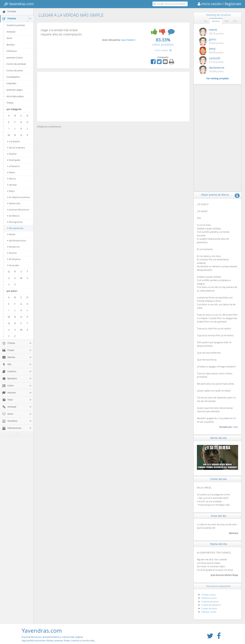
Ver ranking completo (218, 78)
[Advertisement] (113, 97)
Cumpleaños (13, 77)
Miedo (11, 234)
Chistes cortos (209, 595)
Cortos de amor (15, 70)
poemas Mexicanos (18, 210)
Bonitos (11, 45)
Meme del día (218, 438)
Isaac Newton (128, 40)
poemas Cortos (15, 58)
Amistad (11, 32)
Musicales (13, 265)
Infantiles (11, 83)
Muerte (12, 253)
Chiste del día (218, 479)
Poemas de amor (210, 602)
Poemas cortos (209, 598)
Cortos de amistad (16, 64)
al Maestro (14, 166)
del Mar (12, 185)
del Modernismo (17, 241)
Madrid (12, 154)
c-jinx (235, 427)
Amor (9, 38)
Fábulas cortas (209, 612)
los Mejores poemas (19, 197)
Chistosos (12, 51)
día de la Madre (16, 148)
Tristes (10, 103)
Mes (227, 21)
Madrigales (14, 160)
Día (206, 21)
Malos (11, 172)
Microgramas (15, 222)
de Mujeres (14, 259)
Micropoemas (15, 228)
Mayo (11, 191)
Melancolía (14, 203)
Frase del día (218, 516)
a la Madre (14, 141)
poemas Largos (15, 90)
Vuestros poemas (16, 25)
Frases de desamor (211, 605)
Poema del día (218, 544)
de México (14, 216)
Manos (12, 179)
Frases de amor (209, 608)
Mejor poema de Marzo (215, 195)
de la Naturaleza (15, 96)
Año (235, 21)
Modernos (14, 247)
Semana (216, 21)
